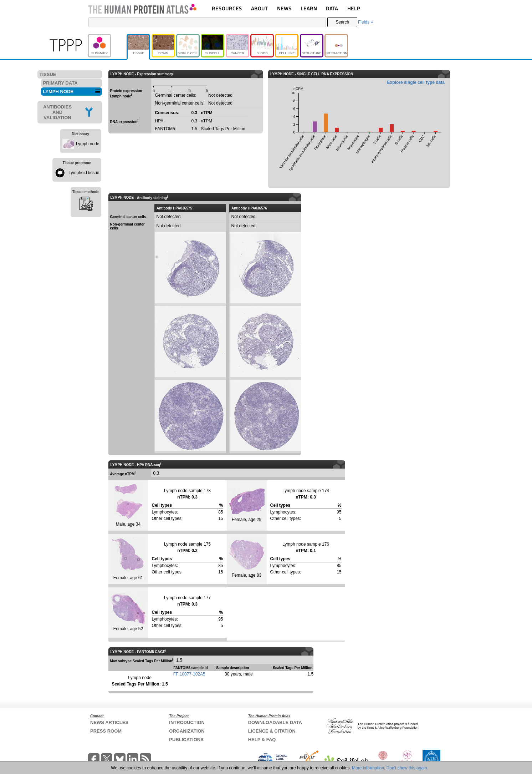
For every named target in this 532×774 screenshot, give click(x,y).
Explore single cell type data (416, 82)
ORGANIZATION (187, 731)
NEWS (284, 8)
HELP (354, 8)
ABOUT (259, 8)
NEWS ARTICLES (109, 722)
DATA (332, 8)
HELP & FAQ (262, 740)
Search (342, 22)
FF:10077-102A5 (189, 674)
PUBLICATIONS (186, 740)
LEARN (309, 8)
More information (368, 768)
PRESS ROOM (106, 731)
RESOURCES (227, 8)
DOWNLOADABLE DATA (275, 722)
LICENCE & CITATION (272, 731)
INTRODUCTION (187, 722)
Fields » (365, 22)
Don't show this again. (407, 768)
